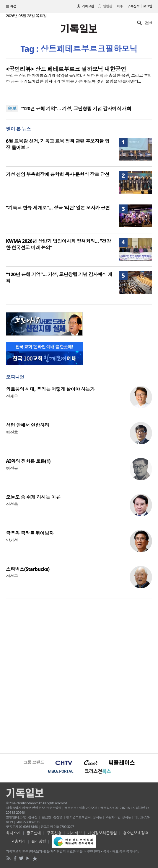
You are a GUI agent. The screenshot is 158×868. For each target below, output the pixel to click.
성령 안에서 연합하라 (27, 425)
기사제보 (75, 833)
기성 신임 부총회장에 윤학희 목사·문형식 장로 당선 (58, 174)
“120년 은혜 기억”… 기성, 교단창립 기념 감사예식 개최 (76, 109)
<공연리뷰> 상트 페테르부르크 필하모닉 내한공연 (66, 69)
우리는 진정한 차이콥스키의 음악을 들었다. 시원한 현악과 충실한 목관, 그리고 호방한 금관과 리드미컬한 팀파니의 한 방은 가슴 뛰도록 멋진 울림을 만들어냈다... (79, 78)
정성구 (12, 576)
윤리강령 (39, 841)
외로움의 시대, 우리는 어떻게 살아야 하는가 (50, 389)
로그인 (148, 6)
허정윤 (12, 468)
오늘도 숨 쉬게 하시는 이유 (33, 497)
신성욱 (12, 504)
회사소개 (13, 833)
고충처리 (18, 841)
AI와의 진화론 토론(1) (28, 461)
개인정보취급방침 (102, 833)
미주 (120, 6)
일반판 (107, 6)
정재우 (12, 396)
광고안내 (34, 833)
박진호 (12, 432)
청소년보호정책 (136, 833)
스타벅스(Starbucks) (28, 569)
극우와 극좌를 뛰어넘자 (30, 533)
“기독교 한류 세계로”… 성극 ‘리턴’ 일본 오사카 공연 (58, 208)
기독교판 (88, 6)
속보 (12, 109)
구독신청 (133, 6)
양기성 (12, 540)
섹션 (11, 6)
